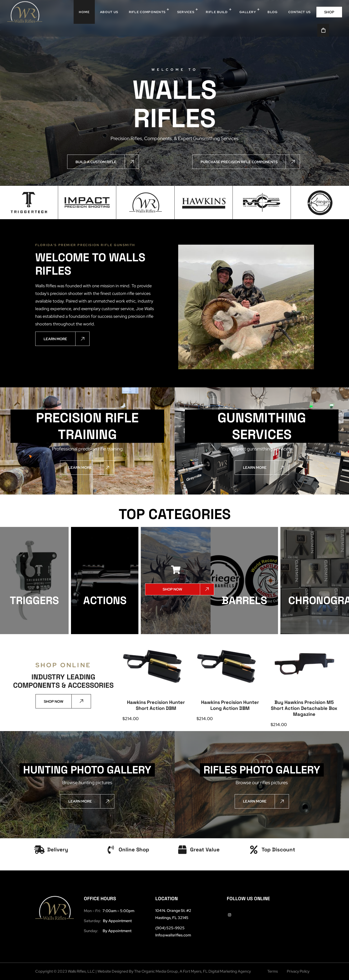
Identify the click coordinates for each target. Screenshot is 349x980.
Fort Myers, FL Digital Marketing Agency (217, 971)
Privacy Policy (298, 971)
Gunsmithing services (262, 426)
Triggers (34, 600)
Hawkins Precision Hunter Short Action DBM (156, 705)
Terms (273, 971)
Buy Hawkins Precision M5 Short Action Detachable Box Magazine (304, 708)
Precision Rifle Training (87, 426)
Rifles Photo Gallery (262, 770)
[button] (329, 12)
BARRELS (244, 600)
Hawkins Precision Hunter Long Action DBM (230, 705)
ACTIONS (105, 600)
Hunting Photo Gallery (87, 770)
